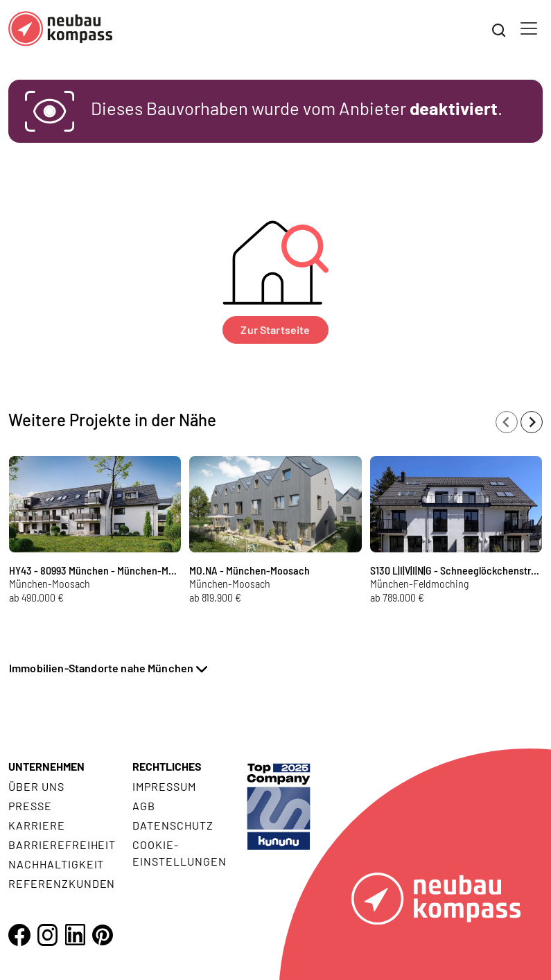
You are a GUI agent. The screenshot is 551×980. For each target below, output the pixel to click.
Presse (30, 806)
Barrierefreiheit (62, 845)
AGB (144, 806)
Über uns (36, 786)
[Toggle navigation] (529, 28)
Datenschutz (173, 825)
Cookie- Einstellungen (179, 853)
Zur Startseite (275, 330)
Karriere (37, 825)
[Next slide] (532, 422)
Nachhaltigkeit (56, 864)
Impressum (164, 786)
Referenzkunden (62, 883)
